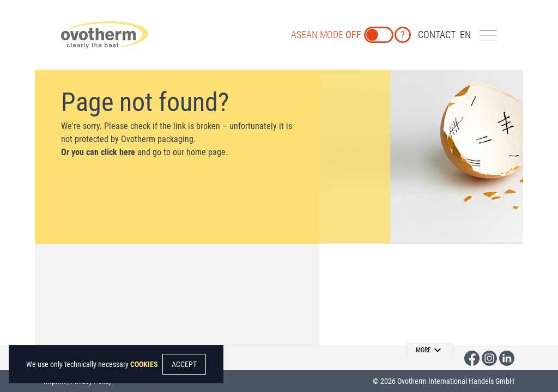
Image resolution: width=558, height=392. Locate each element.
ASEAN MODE (326, 35)
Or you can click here (98, 152)
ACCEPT (184, 364)
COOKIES (144, 364)
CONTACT (437, 35)
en (465, 35)
